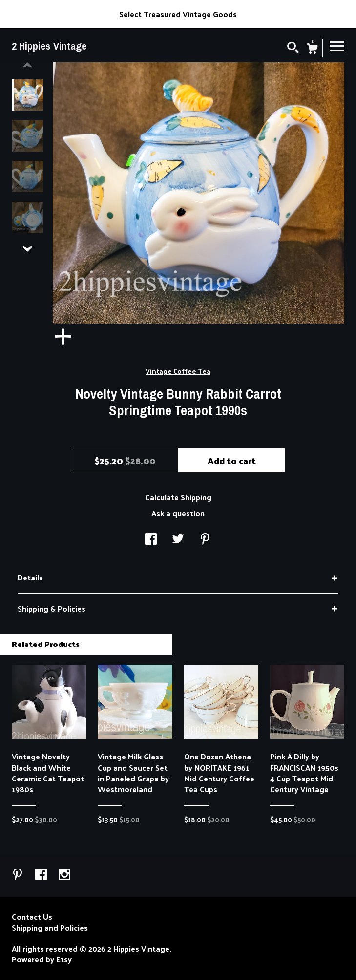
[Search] (293, 48)
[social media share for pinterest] (205, 540)
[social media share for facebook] (151, 540)
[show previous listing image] (27, 66)
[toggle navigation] (337, 45)
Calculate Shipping (178, 497)
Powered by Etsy (42, 959)
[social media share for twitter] (178, 540)
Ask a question (178, 513)
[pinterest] (19, 875)
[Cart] (312, 49)
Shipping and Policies (50, 928)
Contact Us (32, 917)
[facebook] (42, 875)
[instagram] (64, 875)
